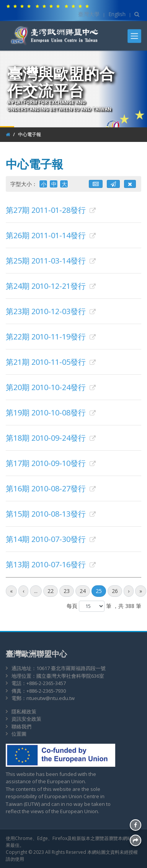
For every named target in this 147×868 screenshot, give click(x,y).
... (36, 591)
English (117, 14)
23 (67, 591)
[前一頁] (23, 591)
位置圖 (19, 734)
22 (51, 591)
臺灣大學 (89, 14)
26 (115, 591)
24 (83, 591)
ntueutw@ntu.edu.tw (51, 698)
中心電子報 (29, 134)
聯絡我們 (21, 726)
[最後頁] (141, 591)
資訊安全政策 (26, 719)
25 (99, 591)
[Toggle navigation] (134, 36)
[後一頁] (129, 591)
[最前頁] (11, 591)
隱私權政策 (24, 712)
